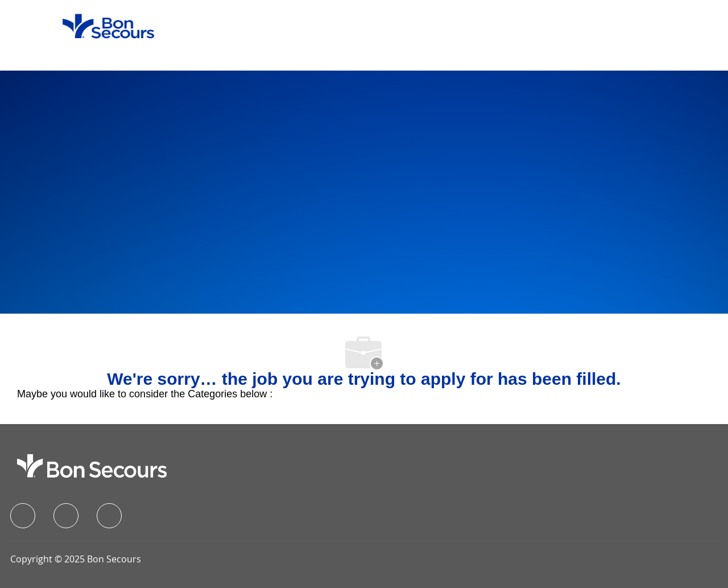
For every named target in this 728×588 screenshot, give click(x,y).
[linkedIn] (66, 516)
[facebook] (23, 516)
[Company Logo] (101, 26)
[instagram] (109, 516)
